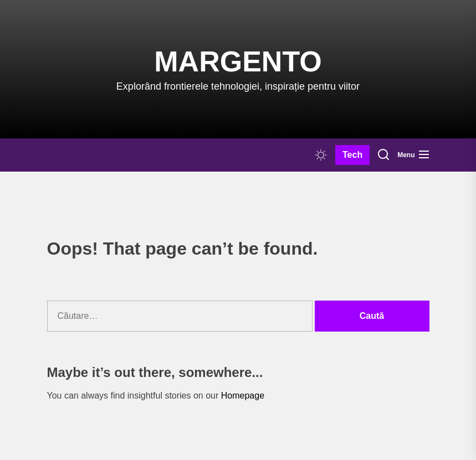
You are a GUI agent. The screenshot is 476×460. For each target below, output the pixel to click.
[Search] (383, 155)
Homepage (243, 396)
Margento (238, 61)
